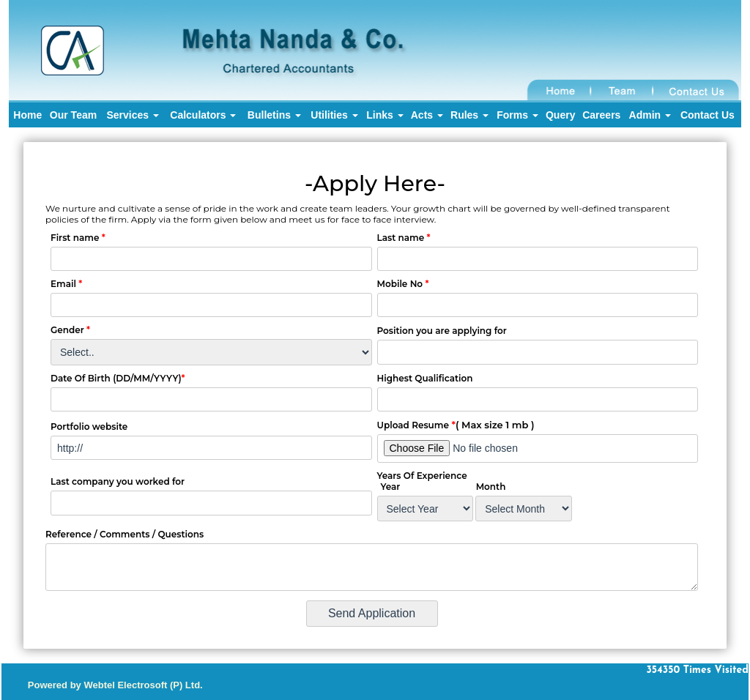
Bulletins (274, 115)
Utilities (334, 115)
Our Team (73, 115)
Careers (601, 115)
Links (385, 115)
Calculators (203, 115)
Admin (650, 115)
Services (133, 115)
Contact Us (708, 115)
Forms (517, 115)
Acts (427, 115)
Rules (469, 115)
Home (27, 115)
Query (560, 115)
